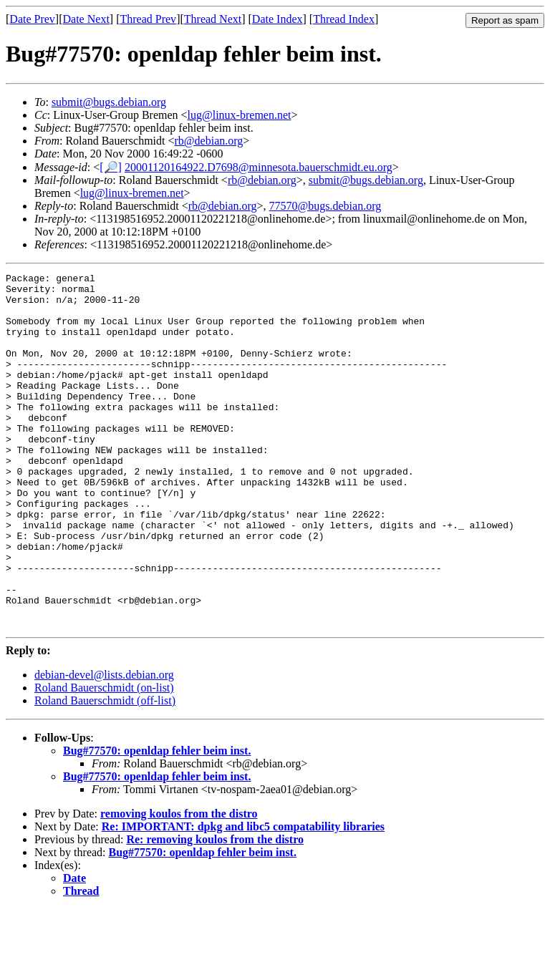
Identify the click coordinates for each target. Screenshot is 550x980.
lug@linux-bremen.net (240, 115)
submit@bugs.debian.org (109, 102)
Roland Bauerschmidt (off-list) (105, 771)
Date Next (86, 19)
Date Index (278, 19)
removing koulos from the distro (179, 884)
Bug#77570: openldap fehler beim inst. (157, 821)
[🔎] (111, 167)
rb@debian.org (209, 141)
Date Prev (32, 19)
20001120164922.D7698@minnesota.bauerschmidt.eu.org (259, 167)
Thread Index (344, 19)
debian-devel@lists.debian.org (104, 746)
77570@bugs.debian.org (325, 206)
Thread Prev (148, 19)
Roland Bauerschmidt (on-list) (104, 758)
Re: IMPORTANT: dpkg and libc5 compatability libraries (243, 897)
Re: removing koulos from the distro (215, 910)
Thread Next (213, 19)
